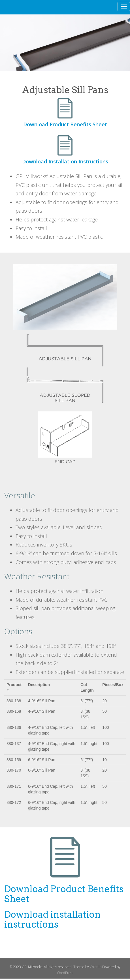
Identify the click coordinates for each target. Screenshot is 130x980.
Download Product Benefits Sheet (65, 124)
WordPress (65, 973)
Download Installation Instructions (65, 161)
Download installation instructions (53, 919)
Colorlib (96, 967)
